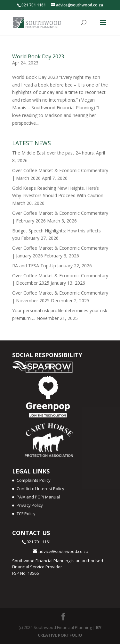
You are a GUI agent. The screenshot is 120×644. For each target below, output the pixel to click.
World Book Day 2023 (38, 56)
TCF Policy (26, 514)
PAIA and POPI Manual (38, 497)
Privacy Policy (30, 505)
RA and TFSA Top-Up (34, 266)
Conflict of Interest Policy (40, 489)
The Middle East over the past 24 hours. (53, 153)
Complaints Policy (34, 480)
